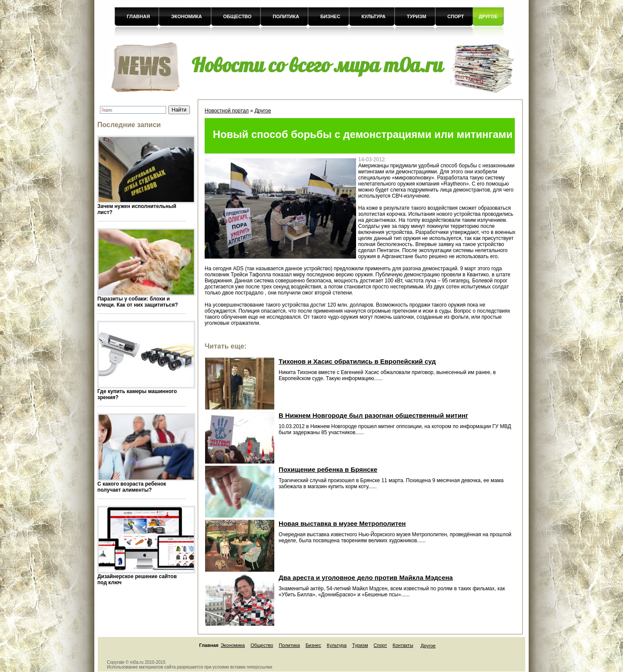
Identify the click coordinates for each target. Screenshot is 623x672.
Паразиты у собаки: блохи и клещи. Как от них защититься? (138, 302)
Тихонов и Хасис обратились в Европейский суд (357, 361)
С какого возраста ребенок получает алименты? (132, 487)
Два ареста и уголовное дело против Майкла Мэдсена (366, 578)
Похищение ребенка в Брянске (328, 469)
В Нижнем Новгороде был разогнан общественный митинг (373, 415)
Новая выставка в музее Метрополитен (342, 523)
